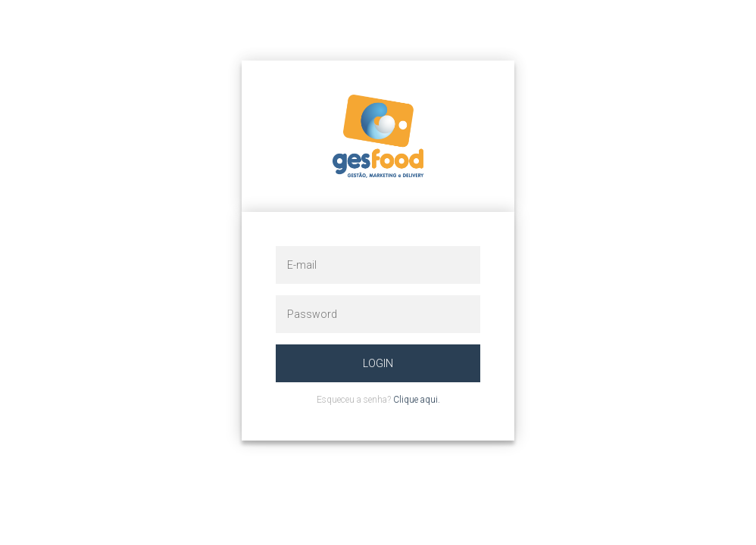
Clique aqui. (417, 400)
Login (378, 363)
